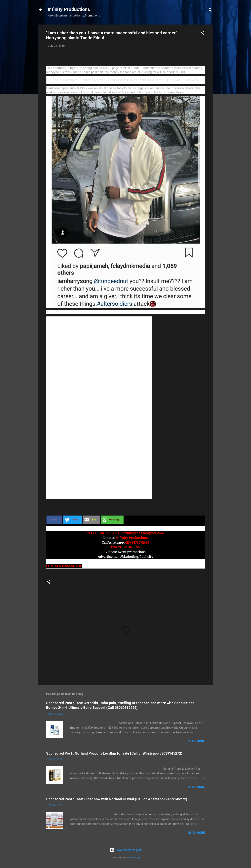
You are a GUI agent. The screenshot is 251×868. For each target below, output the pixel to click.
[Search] (210, 11)
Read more (196, 741)
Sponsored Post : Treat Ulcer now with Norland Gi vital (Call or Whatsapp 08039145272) (117, 799)
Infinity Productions (69, 9)
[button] (203, 33)
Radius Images (134, 858)
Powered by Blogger (126, 850)
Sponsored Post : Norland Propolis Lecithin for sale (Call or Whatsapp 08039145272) (114, 753)
